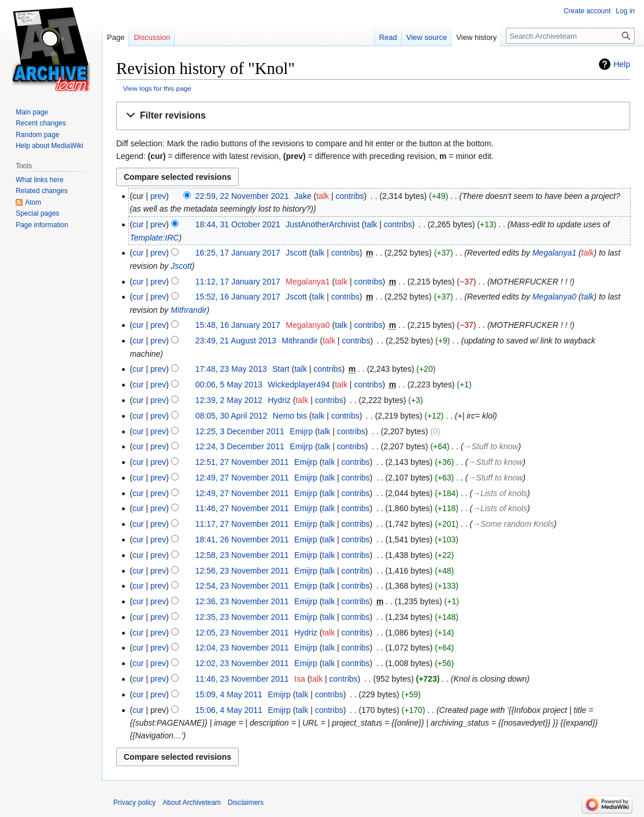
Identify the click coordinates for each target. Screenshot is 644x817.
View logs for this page (157, 88)
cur (138, 224)
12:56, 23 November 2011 (242, 571)
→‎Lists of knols (500, 493)
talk (323, 196)
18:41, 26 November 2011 (242, 539)
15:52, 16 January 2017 (238, 297)
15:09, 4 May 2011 (229, 694)
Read (388, 37)
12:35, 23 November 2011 (242, 617)
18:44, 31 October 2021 (238, 224)
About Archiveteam (192, 803)
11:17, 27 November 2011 (242, 524)
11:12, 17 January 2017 (238, 282)
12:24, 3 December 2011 (240, 446)
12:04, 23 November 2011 (242, 648)
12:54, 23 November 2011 (242, 586)
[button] (373, 116)
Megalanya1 (554, 253)
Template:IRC (154, 238)
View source (427, 37)
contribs (349, 196)
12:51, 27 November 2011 (242, 462)
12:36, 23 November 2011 (242, 601)
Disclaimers (246, 803)
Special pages (37, 213)
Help (622, 64)
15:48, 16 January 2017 (238, 325)
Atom (33, 202)
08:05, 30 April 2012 (232, 416)
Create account (587, 11)
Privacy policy (134, 803)
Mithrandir (188, 310)
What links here (40, 180)
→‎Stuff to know (491, 446)
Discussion (152, 37)
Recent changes (41, 123)
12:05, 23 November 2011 (242, 633)
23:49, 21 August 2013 (236, 341)
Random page (37, 135)
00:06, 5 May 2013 (229, 385)
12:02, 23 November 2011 (242, 663)
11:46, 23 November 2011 (242, 679)
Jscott (181, 266)
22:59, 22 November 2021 (242, 196)
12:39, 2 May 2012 (229, 400)
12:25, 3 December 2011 (240, 431)
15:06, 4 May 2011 (229, 710)
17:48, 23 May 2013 (231, 369)
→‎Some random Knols (513, 524)
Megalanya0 (554, 297)
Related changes (42, 191)
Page (116, 37)
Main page (32, 112)
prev (158, 196)
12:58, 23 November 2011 (242, 555)
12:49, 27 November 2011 (242, 478)
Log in (625, 11)
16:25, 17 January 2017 (238, 253)
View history (476, 37)
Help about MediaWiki (49, 146)
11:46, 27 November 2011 (242, 508)
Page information (42, 225)
